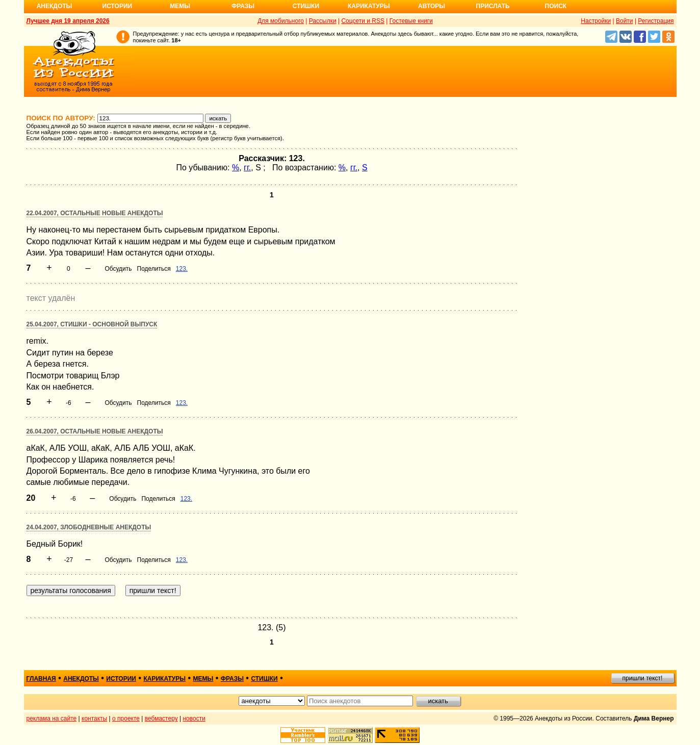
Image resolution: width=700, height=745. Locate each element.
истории (121, 679)
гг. (247, 168)
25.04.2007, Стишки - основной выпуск (92, 324)
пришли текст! (643, 678)
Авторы (432, 6)
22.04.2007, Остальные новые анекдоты (95, 213)
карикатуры (164, 679)
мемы (203, 679)
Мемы (180, 6)
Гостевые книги (411, 21)
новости (194, 718)
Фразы (243, 6)
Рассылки (323, 21)
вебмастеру (161, 718)
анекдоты (81, 679)
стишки (264, 679)
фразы (232, 679)
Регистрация (656, 21)
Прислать (493, 6)
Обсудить (118, 269)
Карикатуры (369, 6)
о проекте (126, 718)
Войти (625, 21)
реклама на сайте (52, 718)
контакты (94, 718)
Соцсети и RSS (363, 21)
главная (41, 679)
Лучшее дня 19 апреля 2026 (68, 21)
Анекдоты (55, 6)
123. (182, 269)
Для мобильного (281, 21)
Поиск (556, 6)
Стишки (306, 6)
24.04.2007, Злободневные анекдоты (89, 527)
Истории (118, 6)
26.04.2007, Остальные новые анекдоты (95, 431)
